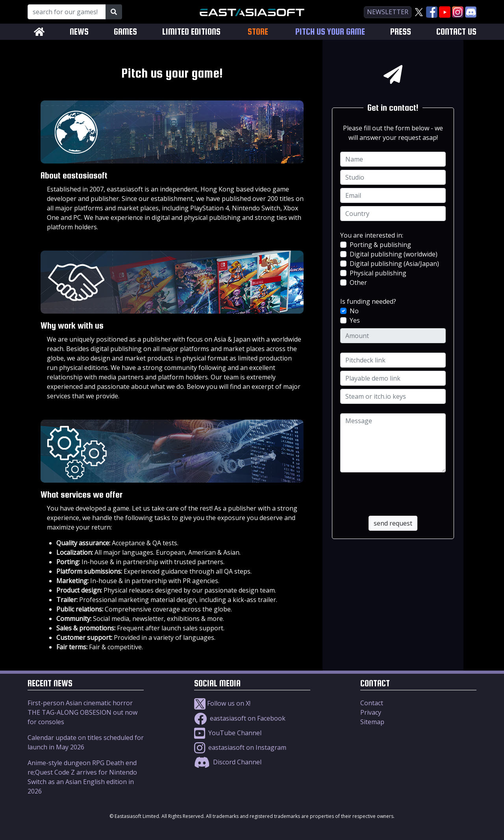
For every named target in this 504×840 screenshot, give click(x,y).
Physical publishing (378, 273)
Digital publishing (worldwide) (394, 254)
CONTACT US (456, 32)
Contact (372, 703)
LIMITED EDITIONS (191, 32)
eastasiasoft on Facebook (240, 718)
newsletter (388, 12)
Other (358, 282)
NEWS (79, 32)
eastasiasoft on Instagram (240, 747)
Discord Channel (228, 762)
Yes (355, 320)
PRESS (401, 32)
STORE (258, 32)
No (354, 311)
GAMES (125, 32)
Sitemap (372, 722)
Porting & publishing (380, 245)
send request (393, 523)
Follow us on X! (222, 703)
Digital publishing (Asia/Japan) (394, 264)
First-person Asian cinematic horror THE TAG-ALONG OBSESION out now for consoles (82, 712)
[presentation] (394, 489)
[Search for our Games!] (67, 12)
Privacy (371, 712)
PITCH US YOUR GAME (330, 32)
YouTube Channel (228, 733)
